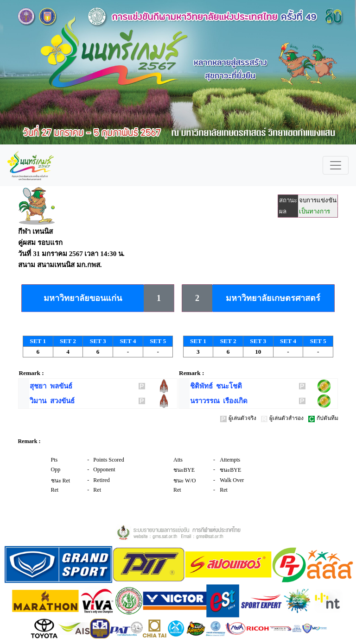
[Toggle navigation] (336, 165)
